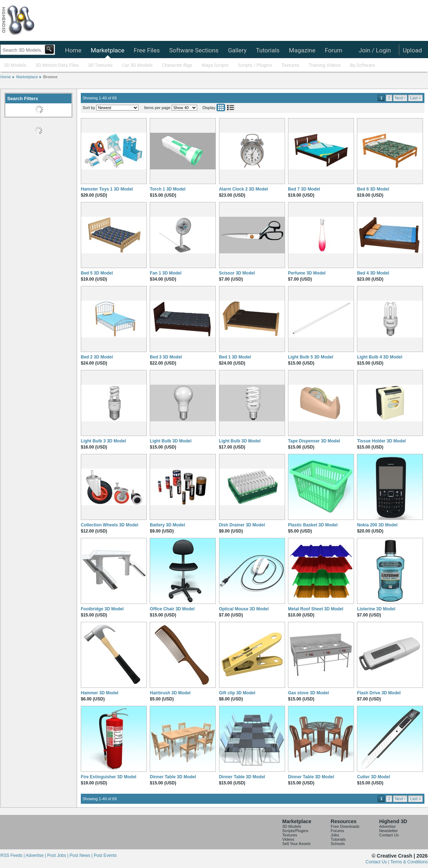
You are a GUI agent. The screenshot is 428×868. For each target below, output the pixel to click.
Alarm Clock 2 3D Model (244, 189)
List (231, 107)
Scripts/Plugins (295, 831)
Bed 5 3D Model (97, 273)
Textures (290, 65)
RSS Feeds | (13, 855)
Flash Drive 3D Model (379, 693)
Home (73, 50)
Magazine (302, 50)
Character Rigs (177, 65)
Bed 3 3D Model (166, 357)
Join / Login (375, 50)
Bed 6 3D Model (373, 189)
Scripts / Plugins (255, 65)
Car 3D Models (137, 65)
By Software (362, 65)
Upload (412, 50)
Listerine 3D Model (376, 609)
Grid (221, 107)
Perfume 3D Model (307, 273)
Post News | (82, 855)
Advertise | (36, 855)
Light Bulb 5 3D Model (311, 357)
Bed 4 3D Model (373, 273)
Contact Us (389, 835)
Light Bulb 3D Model (171, 441)
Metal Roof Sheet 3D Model (316, 609)
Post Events (105, 855)
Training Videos (325, 65)
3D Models (15, 65)
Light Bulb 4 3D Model (380, 357)
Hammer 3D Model (100, 693)
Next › (400, 98)
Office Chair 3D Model (172, 609)
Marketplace (108, 50)
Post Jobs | (58, 855)
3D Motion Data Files (57, 65)
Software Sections (194, 50)
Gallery (237, 50)
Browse (50, 77)
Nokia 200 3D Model (377, 525)
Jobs (335, 835)
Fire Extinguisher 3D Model (109, 777)
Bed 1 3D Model (235, 357)
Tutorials (268, 50)
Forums (337, 831)
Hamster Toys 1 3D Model (107, 189)
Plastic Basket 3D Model (313, 525)
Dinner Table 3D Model (173, 777)
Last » (415, 98)
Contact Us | (378, 862)
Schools (338, 844)
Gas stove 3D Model (308, 693)
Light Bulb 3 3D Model (103, 441)
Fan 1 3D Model (166, 273)
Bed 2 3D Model (97, 357)
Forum (333, 50)
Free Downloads (345, 826)
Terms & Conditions (409, 862)
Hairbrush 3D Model (170, 693)
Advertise (387, 826)
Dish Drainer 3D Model (242, 525)
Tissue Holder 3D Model (381, 441)
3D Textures (100, 65)
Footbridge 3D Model (102, 609)
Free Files (146, 50)
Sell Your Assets (296, 844)
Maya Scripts (215, 65)
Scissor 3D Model (237, 273)
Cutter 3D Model (373, 777)
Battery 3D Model (167, 525)
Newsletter (389, 831)
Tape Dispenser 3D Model (314, 441)
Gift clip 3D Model (237, 693)
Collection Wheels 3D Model (110, 525)
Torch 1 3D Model (168, 189)
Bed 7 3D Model (304, 189)
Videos (288, 839)
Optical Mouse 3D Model (244, 609)
